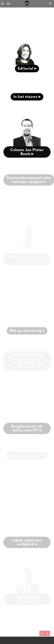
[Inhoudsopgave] (2, 4)
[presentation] (27, 81)
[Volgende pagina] (47, 633)
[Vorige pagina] (42, 633)
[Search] (50, 4)
